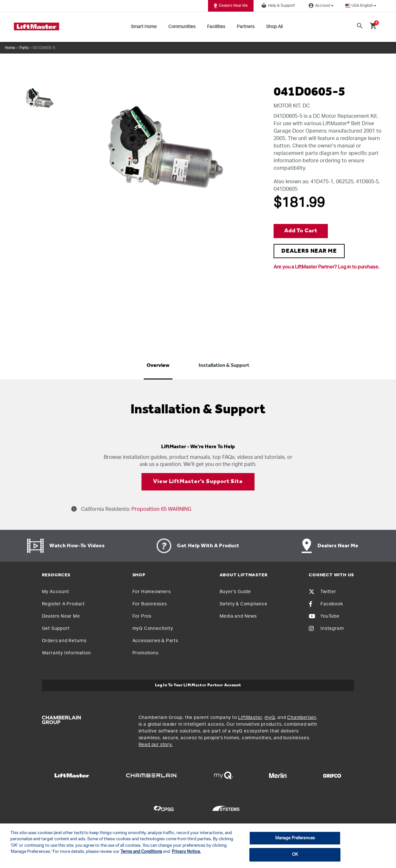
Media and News (238, 616)
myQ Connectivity (153, 629)
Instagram (326, 629)
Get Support (56, 629)
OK (295, 855)
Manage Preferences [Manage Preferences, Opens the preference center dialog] (295, 838)
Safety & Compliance (244, 604)
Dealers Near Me (231, 6)
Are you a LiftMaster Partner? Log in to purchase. (326, 267)
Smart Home (144, 27)
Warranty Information (67, 653)
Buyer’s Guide (235, 592)
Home (10, 48)
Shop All (274, 27)
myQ (270, 718)
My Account (56, 592)
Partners (246, 27)
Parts (24, 48)
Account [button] (320, 5)
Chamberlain (302, 718)
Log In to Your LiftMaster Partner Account (198, 685)
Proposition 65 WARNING (161, 509)
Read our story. (156, 745)
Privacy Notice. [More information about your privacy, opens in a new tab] (186, 852)
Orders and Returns (64, 641)
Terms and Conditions (141, 852)
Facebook (326, 604)
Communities (182, 27)
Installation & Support (224, 366)
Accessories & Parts (155, 641)
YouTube (324, 616)
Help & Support (277, 5)
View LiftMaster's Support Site (198, 482)
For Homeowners (152, 592)
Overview (158, 366)
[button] (361, 6)
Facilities (216, 27)
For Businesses (150, 604)
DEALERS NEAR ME (309, 251)
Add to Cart (301, 231)
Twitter (323, 592)
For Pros (142, 616)
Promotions (146, 653)
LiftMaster (250, 718)
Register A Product (63, 604)
